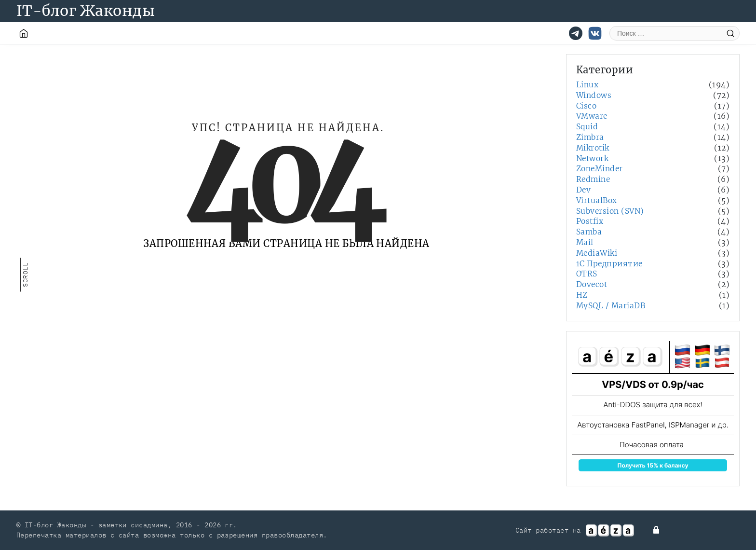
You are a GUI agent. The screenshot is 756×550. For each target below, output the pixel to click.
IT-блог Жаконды (86, 11)
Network (592, 158)
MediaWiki (597, 253)
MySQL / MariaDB (611, 306)
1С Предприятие (609, 264)
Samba (589, 232)
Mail (585, 242)
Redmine (593, 179)
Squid (587, 127)
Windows (594, 95)
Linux (587, 85)
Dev (583, 190)
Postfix (590, 221)
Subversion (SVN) (610, 211)
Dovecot (592, 284)
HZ (582, 295)
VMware (592, 116)
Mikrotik (593, 148)
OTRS (587, 274)
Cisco (586, 106)
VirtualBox (597, 200)
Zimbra (590, 137)
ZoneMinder (600, 169)
